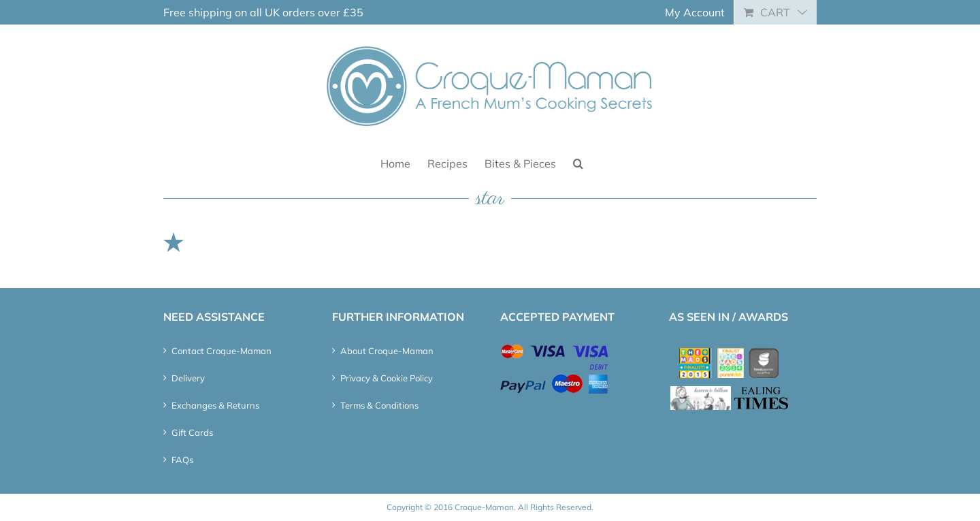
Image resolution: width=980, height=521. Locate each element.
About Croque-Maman (387, 351)
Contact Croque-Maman (222, 351)
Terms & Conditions (379, 405)
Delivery (188, 378)
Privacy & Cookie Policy (387, 378)
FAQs (182, 460)
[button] (578, 162)
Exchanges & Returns (215, 405)
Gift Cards (192, 432)
